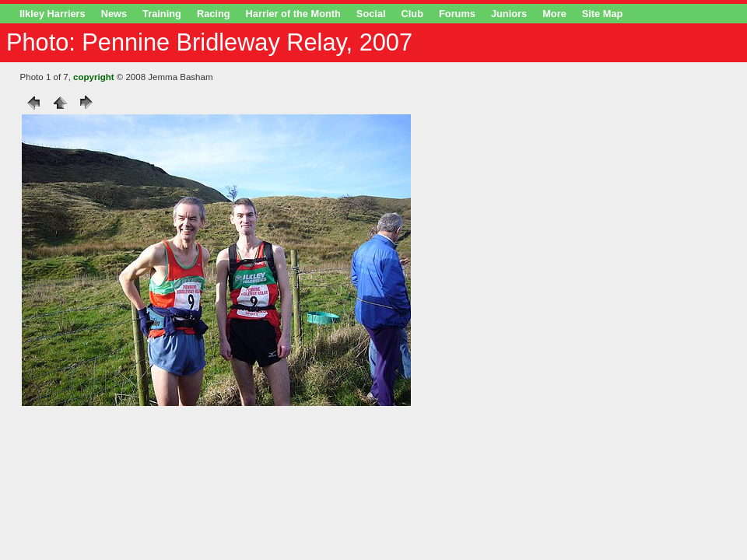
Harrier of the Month (293, 14)
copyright (93, 77)
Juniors (509, 14)
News (114, 14)
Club (412, 14)
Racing (214, 14)
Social (371, 14)
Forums (457, 14)
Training (162, 14)
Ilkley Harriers (53, 14)
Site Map (603, 14)
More (554, 14)
